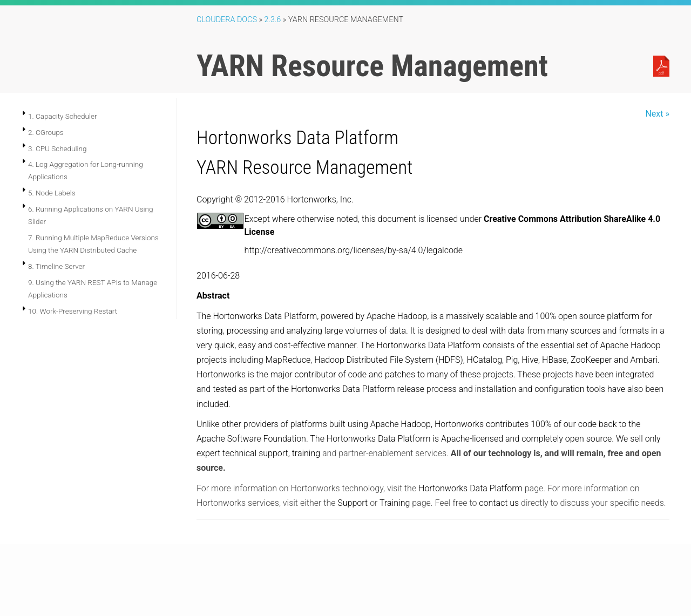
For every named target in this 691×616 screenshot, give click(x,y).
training (306, 453)
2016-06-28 (218, 276)
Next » (657, 114)
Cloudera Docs (227, 20)
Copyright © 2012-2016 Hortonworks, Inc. (275, 199)
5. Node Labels (52, 193)
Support (353, 503)
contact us (499, 503)
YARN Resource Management (304, 167)
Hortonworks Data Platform (297, 138)
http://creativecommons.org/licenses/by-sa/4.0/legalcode (354, 250)
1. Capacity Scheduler (63, 116)
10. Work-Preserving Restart (73, 311)
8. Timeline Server (56, 266)
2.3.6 (273, 20)
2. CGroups (46, 132)
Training (395, 503)
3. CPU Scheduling (57, 148)
